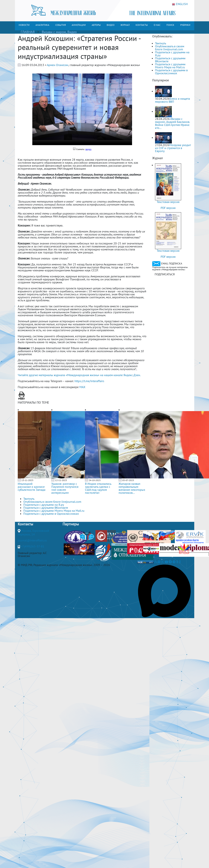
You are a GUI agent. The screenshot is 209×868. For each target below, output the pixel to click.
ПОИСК (170, 25)
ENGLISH (180, 4)
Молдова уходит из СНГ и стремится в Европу (173, 148)
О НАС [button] (157, 25)
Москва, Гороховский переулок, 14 (33, 532)
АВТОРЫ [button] (96, 25)
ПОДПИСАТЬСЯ (165, 274)
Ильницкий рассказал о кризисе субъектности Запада (32, 487)
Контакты (25, 524)
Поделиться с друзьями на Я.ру (172, 54)
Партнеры (71, 524)
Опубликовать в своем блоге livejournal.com (170, 48)
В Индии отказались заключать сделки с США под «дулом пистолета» (98, 488)
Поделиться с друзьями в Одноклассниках (171, 72)
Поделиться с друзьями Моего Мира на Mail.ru (170, 66)
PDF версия (168, 208)
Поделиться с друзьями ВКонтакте (170, 60)
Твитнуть (161, 43)
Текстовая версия (168, 202)
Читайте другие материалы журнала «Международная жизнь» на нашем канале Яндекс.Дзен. (79, 375)
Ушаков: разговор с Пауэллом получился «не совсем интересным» (65, 488)
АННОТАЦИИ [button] (79, 25)
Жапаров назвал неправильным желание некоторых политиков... (132, 488)
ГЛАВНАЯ (28, 32)
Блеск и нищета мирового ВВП (172, 100)
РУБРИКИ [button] (185, 25)
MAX (82, 387)
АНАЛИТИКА (42, 25)
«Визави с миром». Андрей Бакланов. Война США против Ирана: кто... (172, 123)
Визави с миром (54, 32)
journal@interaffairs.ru (32, 540)
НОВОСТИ (24, 25)
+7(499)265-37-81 (32, 546)
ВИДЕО (111, 25)
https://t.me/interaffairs (89, 381)
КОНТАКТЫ (142, 25)
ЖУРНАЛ (125, 25)
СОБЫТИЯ (61, 25)
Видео (72, 32)
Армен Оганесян (58, 65)
